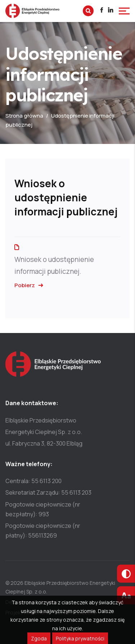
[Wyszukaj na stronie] (88, 11)
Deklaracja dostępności (34, 602)
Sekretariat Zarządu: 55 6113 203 (48, 492)
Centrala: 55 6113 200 (33, 481)
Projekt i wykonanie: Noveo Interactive (51, 612)
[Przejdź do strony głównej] (32, 11)
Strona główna (24, 116)
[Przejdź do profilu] (102, 11)
